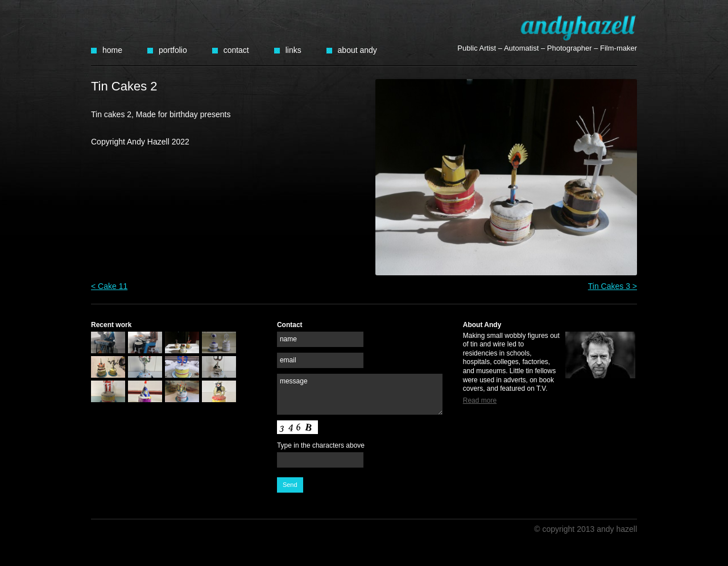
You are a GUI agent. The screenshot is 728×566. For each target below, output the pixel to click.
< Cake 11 (109, 286)
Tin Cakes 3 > (613, 286)
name (288, 339)
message (294, 381)
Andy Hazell (578, 28)
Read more (480, 400)
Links (293, 50)
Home (112, 50)
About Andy (357, 50)
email (288, 360)
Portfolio (173, 50)
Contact (236, 50)
